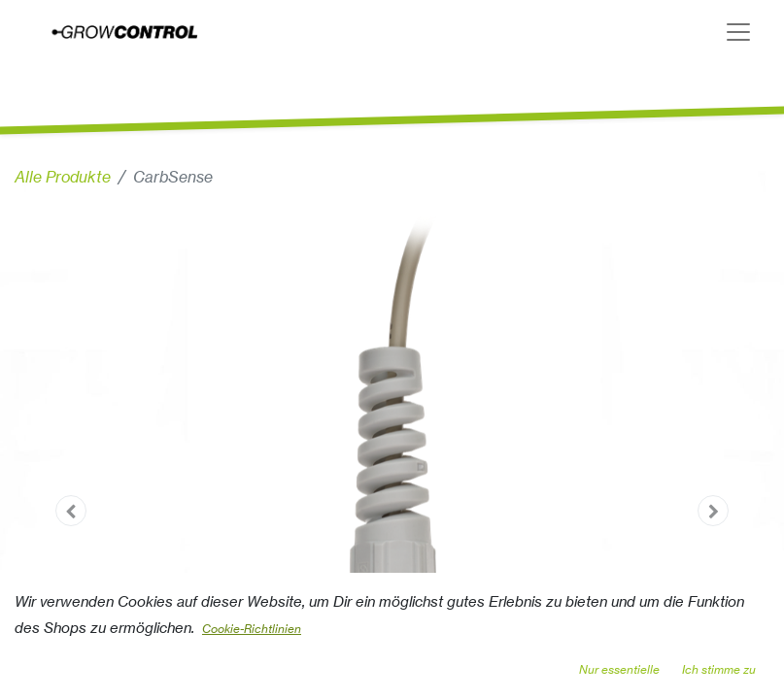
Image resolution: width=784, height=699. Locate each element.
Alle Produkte (63, 177)
